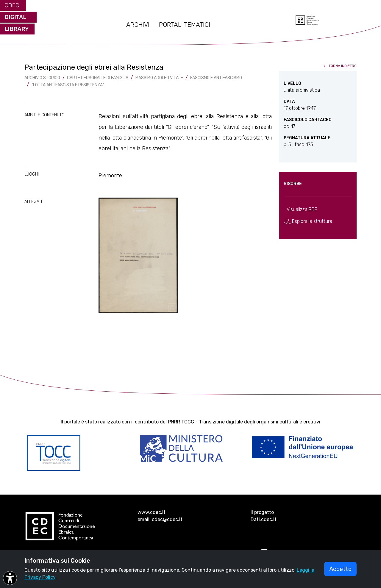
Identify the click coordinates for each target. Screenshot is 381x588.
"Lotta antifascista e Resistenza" (68, 85)
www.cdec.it (152, 512)
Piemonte (110, 176)
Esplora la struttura (308, 221)
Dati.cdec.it (264, 519)
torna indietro (339, 66)
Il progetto (262, 512)
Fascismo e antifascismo (216, 78)
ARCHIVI (138, 25)
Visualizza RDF (302, 209)
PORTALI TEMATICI (185, 25)
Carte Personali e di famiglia (98, 78)
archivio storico (42, 78)
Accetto (340, 569)
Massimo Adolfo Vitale (159, 78)
